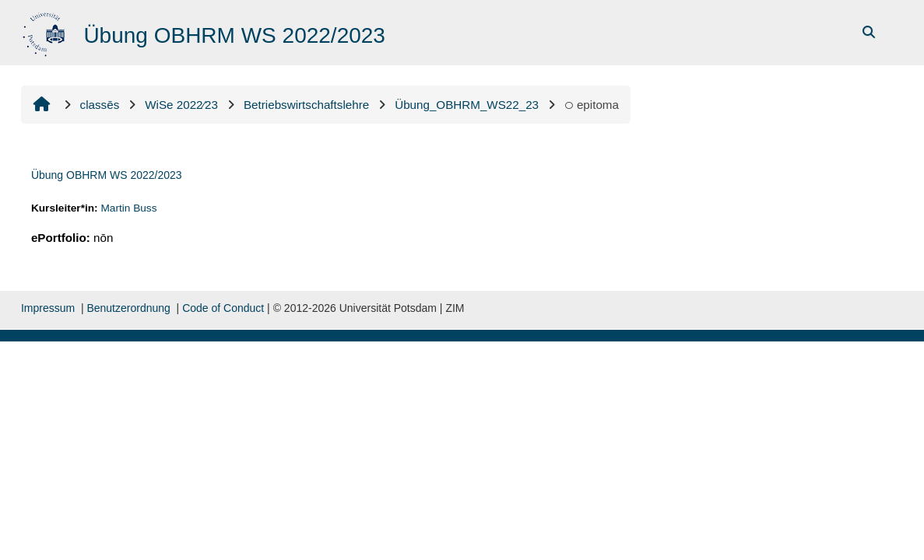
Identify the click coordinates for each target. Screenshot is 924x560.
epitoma (592, 105)
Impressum (48, 308)
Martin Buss (128, 208)
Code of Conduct (223, 308)
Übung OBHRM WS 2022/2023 (107, 175)
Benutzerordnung (128, 308)
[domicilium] (46, 31)
